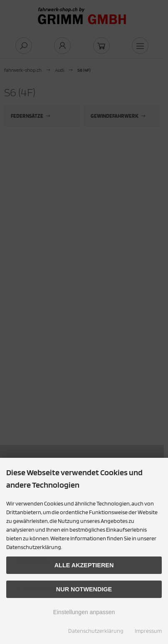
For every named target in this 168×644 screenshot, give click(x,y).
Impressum (148, 631)
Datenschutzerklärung (96, 631)
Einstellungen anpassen (84, 612)
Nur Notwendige (84, 589)
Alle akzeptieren (84, 565)
